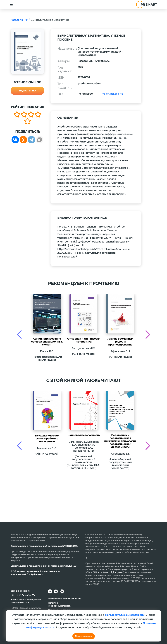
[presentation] (19, 334)
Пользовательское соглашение (64, 599)
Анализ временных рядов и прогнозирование (120, 342)
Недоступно (27, 91)
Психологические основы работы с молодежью (47, 439)
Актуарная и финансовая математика (84, 340)
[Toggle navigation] (11, 5)
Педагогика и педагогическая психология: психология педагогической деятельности (120, 441)
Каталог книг (19, 20)
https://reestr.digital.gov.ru (110, 572)
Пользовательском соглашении (126, 615)
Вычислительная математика (50, 20)
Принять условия (84, 636)
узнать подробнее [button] (112, 94)
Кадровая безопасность (84, 435)
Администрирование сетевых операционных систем (47, 342)
